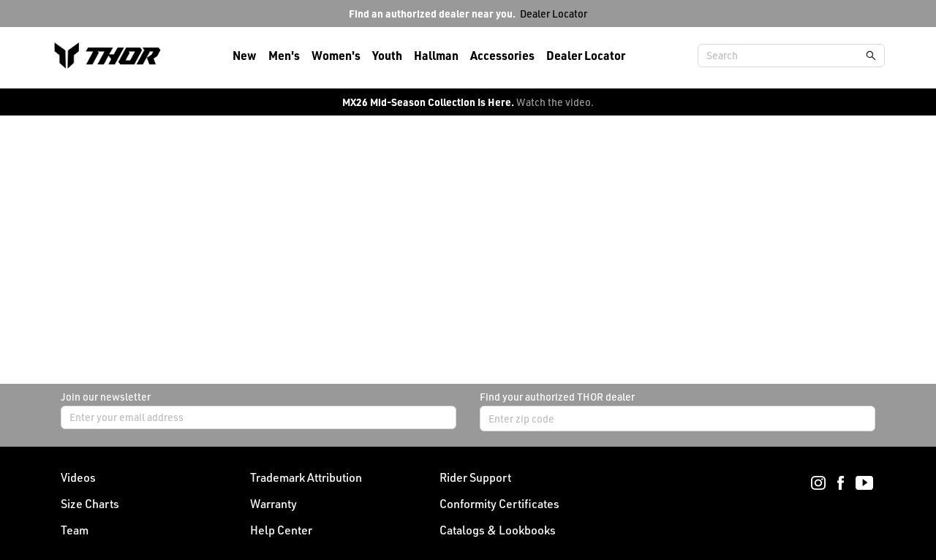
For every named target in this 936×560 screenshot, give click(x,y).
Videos (78, 477)
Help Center (281, 530)
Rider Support (475, 477)
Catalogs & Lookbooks (498, 530)
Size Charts (90, 504)
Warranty (273, 504)
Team (75, 530)
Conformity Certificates (499, 504)
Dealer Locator (554, 14)
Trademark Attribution (306, 477)
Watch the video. (555, 102)
